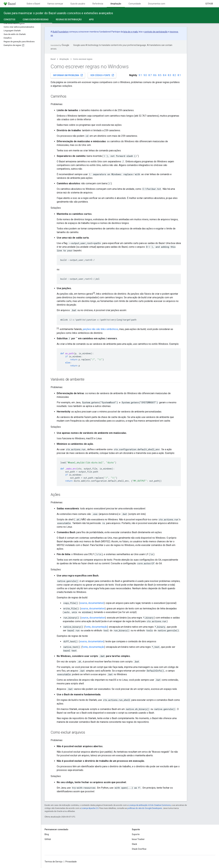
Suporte (136, 834)
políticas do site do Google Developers (145, 808)
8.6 (155, 75)
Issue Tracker (138, 839)
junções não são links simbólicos (101, 329)
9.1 (140, 75)
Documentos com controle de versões (166, 4)
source (83, 603)
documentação (99, 627)
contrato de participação (156, 32)
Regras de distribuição (69, 20)
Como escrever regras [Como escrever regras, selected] (36, 20)
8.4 (165, 75)
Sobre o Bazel (33, 4)
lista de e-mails (131, 32)
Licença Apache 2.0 (90, 808)
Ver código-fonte (102, 75)
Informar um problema (68, 75)
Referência (98, 4)
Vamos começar (55, 4)
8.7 (150, 75)
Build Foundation (61, 32)
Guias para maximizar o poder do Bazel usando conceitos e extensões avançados (58, 13)
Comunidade (135, 4)
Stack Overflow (139, 849)
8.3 (169, 75)
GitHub (209, 4)
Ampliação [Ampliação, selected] (116, 4)
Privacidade (71, 862)
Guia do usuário (78, 4)
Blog (47, 834)
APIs (91, 20)
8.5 (160, 75)
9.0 (145, 75)
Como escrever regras (83, 59)
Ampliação (64, 59)
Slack (134, 844)
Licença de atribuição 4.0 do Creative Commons (150, 805)
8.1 (179, 75)
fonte (88, 627)
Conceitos (10, 20)
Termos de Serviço (54, 862)
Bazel (53, 59)
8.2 (174, 75)
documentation (96, 603)
